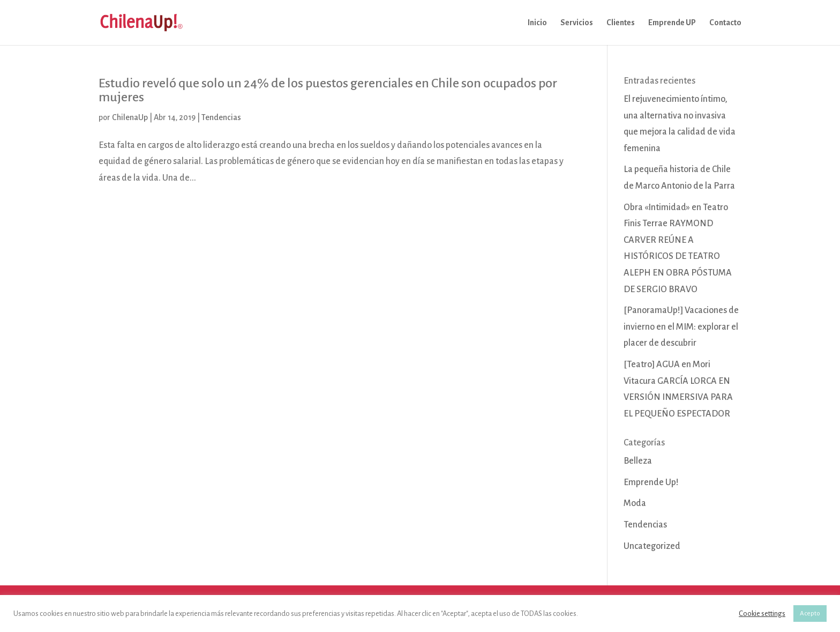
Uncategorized (652, 546)
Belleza (638, 461)
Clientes (621, 23)
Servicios (577, 23)
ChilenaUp (130, 117)
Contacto (725, 23)
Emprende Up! (651, 482)
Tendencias (221, 117)
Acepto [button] (810, 614)
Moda (635, 503)
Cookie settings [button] (762, 614)
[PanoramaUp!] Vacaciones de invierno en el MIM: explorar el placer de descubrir (681, 327)
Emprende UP (672, 23)
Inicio (537, 23)
